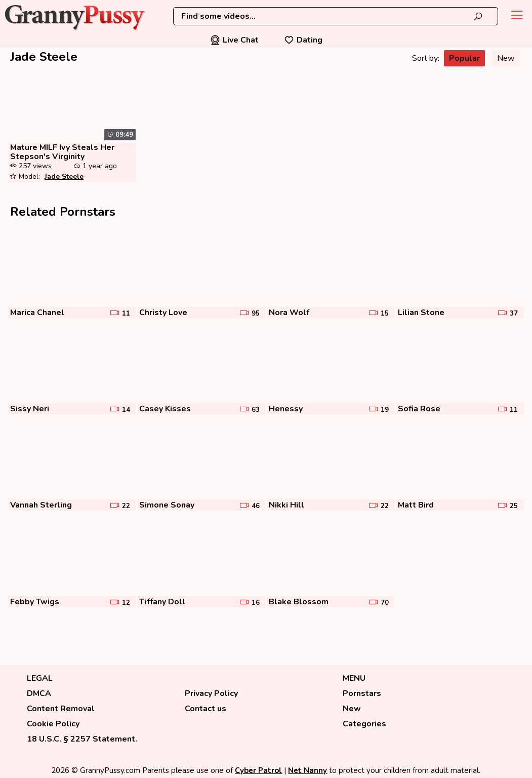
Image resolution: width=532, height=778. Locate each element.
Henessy (286, 409)
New (506, 58)
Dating (303, 40)
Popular (464, 58)
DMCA (39, 693)
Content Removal (61, 709)
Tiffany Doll (162, 602)
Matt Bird (416, 505)
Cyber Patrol (258, 770)
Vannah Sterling (41, 505)
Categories (364, 724)
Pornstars (362, 693)
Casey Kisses (165, 409)
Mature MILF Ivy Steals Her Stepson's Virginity (62, 152)
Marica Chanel (37, 313)
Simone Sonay (167, 505)
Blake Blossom (299, 602)
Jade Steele (64, 177)
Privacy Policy (211, 693)
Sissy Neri (30, 409)
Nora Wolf (289, 313)
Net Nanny (308, 770)
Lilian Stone (421, 313)
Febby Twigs (35, 602)
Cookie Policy (53, 724)
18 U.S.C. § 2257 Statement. (82, 739)
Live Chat (234, 40)
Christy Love (163, 313)
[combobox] (336, 16)
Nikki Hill (287, 505)
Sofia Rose (419, 409)
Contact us (206, 709)
